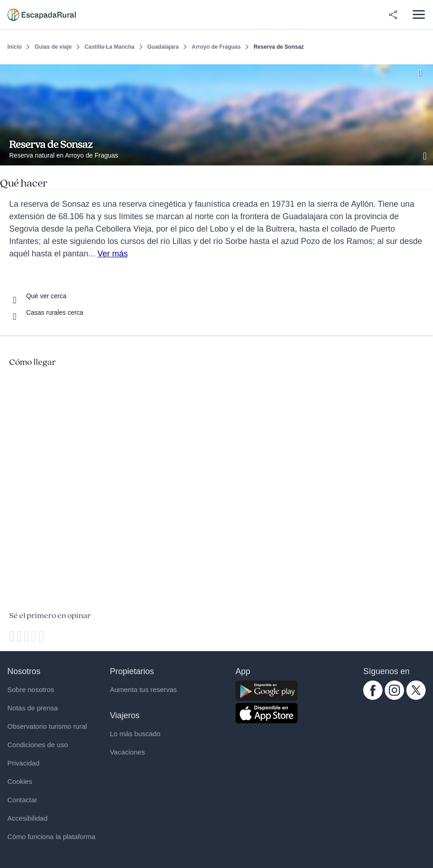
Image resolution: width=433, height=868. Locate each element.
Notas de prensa (33, 708)
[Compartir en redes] (393, 15)
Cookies (20, 781)
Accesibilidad (28, 818)
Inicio (14, 47)
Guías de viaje (53, 47)
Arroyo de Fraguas (216, 47)
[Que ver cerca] (38, 296)
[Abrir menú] (419, 14)
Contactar (22, 800)
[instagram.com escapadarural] (394, 698)
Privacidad (23, 763)
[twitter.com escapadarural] (416, 698)
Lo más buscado (135, 734)
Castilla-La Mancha (110, 47)
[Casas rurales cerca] (46, 312)
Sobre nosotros (31, 689)
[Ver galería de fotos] (426, 155)
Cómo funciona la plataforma (51, 837)
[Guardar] (423, 72)
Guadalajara (163, 47)
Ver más (112, 254)
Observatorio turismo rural (47, 726)
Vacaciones (127, 752)
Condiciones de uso (38, 745)
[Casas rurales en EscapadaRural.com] (42, 15)
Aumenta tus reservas (143, 689)
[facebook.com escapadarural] (373, 698)
